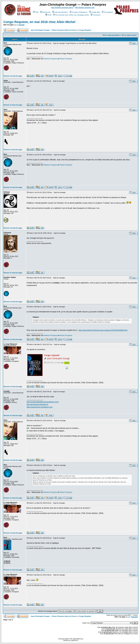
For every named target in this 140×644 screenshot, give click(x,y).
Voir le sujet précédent (111, 35)
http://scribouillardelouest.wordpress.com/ (43, 402)
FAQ (36, 12)
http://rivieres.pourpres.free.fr (62, 8)
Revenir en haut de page (13, 76)
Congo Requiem (85, 30)
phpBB (66, 639)
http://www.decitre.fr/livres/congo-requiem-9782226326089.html (103, 330)
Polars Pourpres (66, 59)
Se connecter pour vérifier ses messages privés (71, 15)
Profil (48, 15)
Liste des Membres (60, 12)
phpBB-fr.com (75, 640)
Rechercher (45, 12)
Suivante (21, 25)
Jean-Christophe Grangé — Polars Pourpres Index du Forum (54, 30)
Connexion (96, 15)
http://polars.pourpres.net (85, 8)
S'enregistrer (107, 12)
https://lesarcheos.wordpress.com (40, 407)
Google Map (95, 12)
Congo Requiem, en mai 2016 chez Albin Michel (39, 22)
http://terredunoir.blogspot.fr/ (37, 404)
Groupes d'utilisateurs (78, 12)
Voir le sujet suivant (129, 35)
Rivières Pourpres (50, 59)
